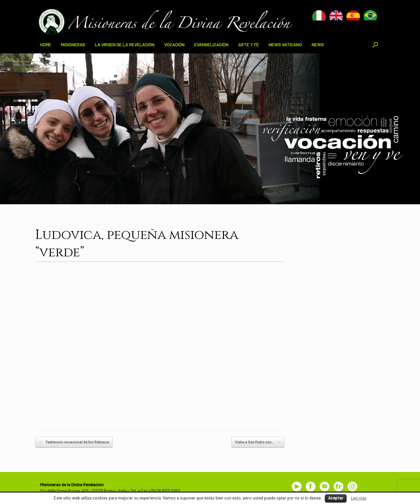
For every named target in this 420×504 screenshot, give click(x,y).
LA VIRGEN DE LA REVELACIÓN (125, 45)
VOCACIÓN (174, 45)
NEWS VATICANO (285, 45)
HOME (46, 45)
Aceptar (336, 498)
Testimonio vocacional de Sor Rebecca (74, 442)
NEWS (318, 45)
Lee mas (359, 498)
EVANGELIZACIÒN (211, 45)
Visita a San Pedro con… (258, 442)
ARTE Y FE (249, 45)
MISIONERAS (73, 45)
